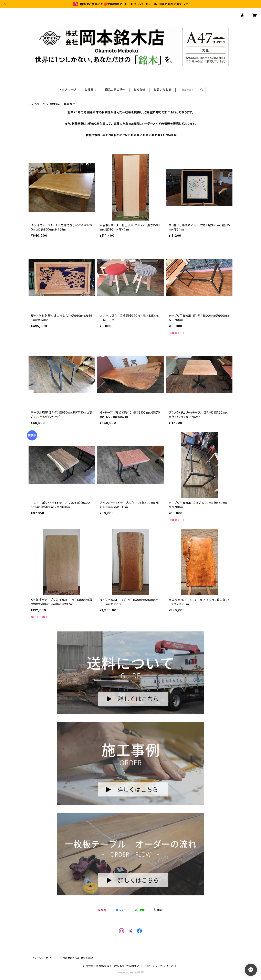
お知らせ (139, 90)
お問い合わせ (163, 90)
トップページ (68, 90)
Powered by (130, 973)
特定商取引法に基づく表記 (78, 958)
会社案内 (90, 90)
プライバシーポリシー (44, 958)
